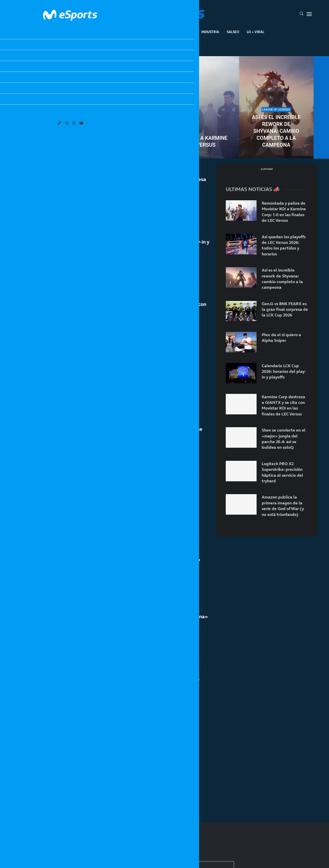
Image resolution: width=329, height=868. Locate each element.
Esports (114, 32)
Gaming (136, 32)
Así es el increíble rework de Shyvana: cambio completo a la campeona (276, 131)
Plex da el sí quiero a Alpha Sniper (281, 337)
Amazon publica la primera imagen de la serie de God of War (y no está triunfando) (283, 506)
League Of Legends (82, 32)
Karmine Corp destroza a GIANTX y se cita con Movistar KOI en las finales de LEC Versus (152, 308)
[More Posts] (114, 795)
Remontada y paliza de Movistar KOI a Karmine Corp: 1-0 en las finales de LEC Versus (164, 141)
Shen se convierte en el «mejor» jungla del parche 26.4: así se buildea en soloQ (148, 370)
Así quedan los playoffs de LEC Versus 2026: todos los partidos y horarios (53, 131)
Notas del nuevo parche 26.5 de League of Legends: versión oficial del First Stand (147, 750)
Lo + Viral (256, 32)
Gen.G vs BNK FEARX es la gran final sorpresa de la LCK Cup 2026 (152, 183)
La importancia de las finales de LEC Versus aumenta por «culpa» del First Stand (149, 692)
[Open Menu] (309, 14)
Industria (210, 32)
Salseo (233, 32)
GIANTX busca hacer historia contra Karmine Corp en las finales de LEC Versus (150, 434)
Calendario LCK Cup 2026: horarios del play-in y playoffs (154, 245)
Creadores (184, 32)
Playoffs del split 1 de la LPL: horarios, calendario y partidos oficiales (143, 503)
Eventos (159, 32)
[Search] (302, 14)
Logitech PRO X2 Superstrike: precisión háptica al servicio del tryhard (282, 472)
